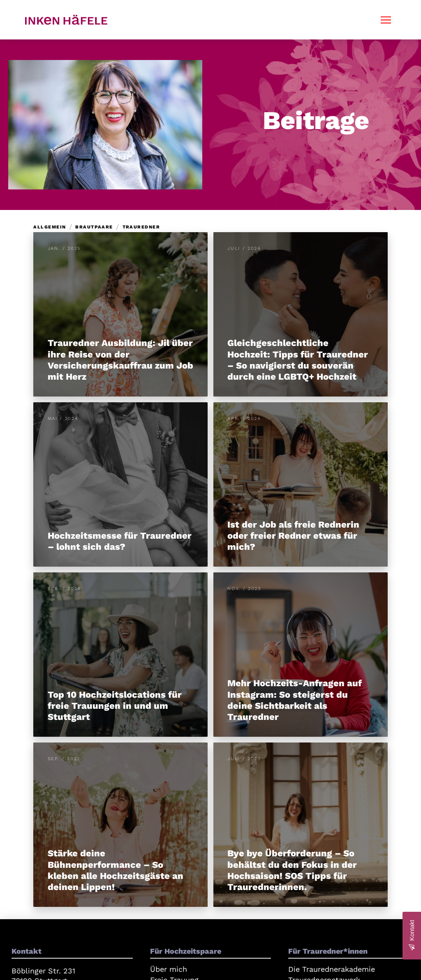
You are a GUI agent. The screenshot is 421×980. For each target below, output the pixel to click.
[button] (386, 20)
